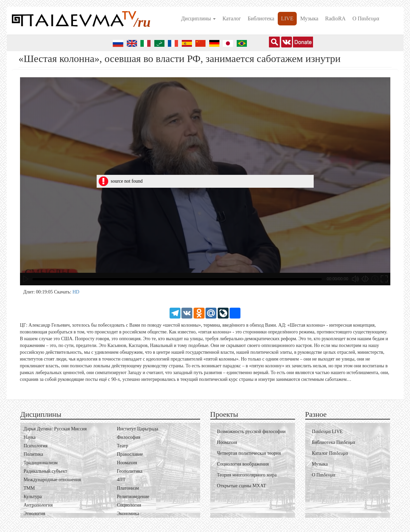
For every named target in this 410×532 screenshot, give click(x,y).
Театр (123, 446)
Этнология (34, 514)
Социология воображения (243, 464)
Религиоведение (133, 497)
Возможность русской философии (251, 432)
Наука (30, 437)
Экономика (128, 514)
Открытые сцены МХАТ (242, 486)
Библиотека (261, 18)
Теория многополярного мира (247, 475)
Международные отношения (52, 480)
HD (76, 292)
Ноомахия (127, 463)
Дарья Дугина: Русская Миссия (55, 429)
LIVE (287, 18)
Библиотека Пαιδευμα (334, 442)
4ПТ (121, 480)
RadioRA (335, 18)
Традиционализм (41, 463)
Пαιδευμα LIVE (327, 432)
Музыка (309, 18)
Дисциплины (198, 18)
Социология (129, 505)
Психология (36, 446)
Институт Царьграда (138, 429)
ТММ (29, 488)
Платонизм (128, 488)
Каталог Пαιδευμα (330, 453)
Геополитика (130, 471)
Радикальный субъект (46, 471)
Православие (130, 454)
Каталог (232, 18)
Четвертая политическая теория (249, 453)
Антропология (38, 505)
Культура (33, 497)
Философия (129, 437)
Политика (34, 454)
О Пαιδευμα (366, 18)
